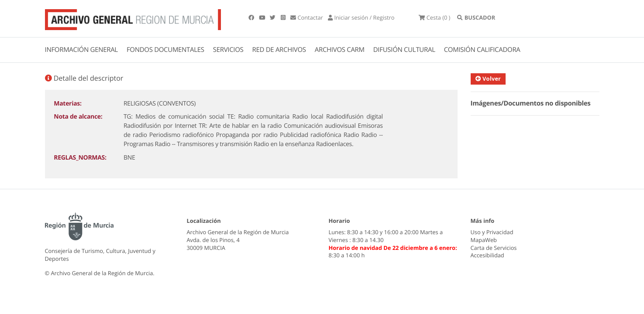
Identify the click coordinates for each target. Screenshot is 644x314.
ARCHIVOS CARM (340, 50)
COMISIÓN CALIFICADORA (482, 50)
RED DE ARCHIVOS (279, 50)
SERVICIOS (228, 50)
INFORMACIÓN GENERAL (81, 50)
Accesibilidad (487, 255)
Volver (488, 78)
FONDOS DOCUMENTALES (165, 50)
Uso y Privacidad (492, 232)
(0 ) (434, 17)
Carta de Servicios (494, 248)
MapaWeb (484, 240)
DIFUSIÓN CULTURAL (404, 50)
